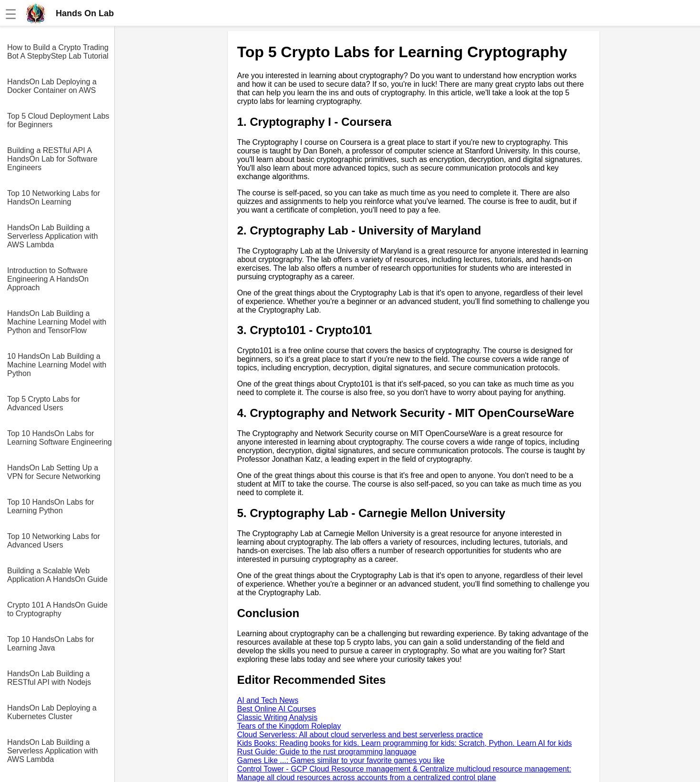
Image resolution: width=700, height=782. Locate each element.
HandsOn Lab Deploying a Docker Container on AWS (52, 86)
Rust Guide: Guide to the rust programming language (327, 752)
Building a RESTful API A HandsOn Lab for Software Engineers (52, 159)
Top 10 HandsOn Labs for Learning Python (51, 506)
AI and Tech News (268, 700)
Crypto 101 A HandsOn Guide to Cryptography (57, 609)
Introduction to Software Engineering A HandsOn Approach (48, 279)
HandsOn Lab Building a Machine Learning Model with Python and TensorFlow (57, 322)
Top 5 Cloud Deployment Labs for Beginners (58, 120)
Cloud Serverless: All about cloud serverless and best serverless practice (360, 735)
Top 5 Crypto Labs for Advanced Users (44, 403)
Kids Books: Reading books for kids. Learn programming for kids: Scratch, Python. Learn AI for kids (405, 743)
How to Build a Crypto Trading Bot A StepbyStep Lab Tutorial (58, 52)
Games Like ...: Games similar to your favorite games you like (341, 760)
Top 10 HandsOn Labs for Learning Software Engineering (60, 438)
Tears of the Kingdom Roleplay (289, 726)
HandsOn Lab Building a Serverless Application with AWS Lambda (52, 236)
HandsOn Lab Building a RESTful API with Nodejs (49, 678)
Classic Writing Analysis (278, 717)
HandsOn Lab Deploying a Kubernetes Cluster (52, 712)
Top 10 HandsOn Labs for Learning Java (51, 644)
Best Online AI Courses (277, 709)
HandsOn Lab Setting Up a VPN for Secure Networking (54, 472)
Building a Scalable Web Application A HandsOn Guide (57, 575)
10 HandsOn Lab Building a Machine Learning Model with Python (57, 365)
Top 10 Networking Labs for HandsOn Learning (54, 198)
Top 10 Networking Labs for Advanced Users (54, 541)
